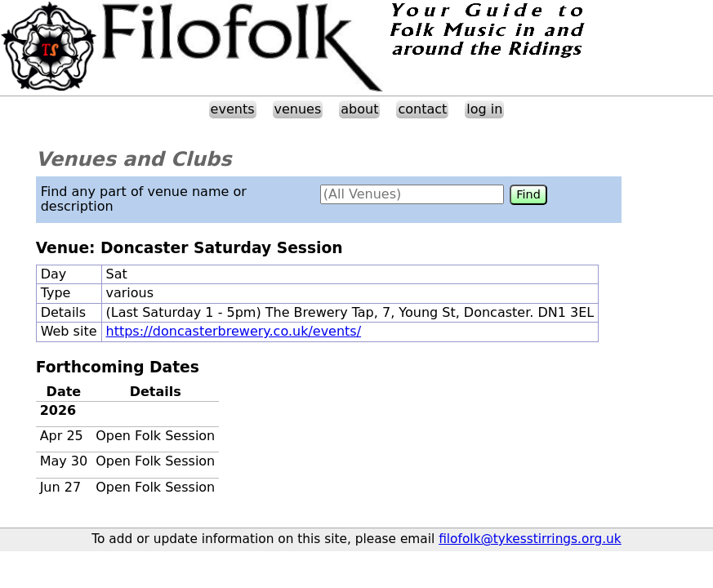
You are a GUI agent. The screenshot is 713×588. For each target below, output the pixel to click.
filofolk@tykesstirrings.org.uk (530, 539)
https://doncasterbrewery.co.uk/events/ (234, 331)
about (359, 109)
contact (422, 109)
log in (484, 109)
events (233, 109)
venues (298, 109)
